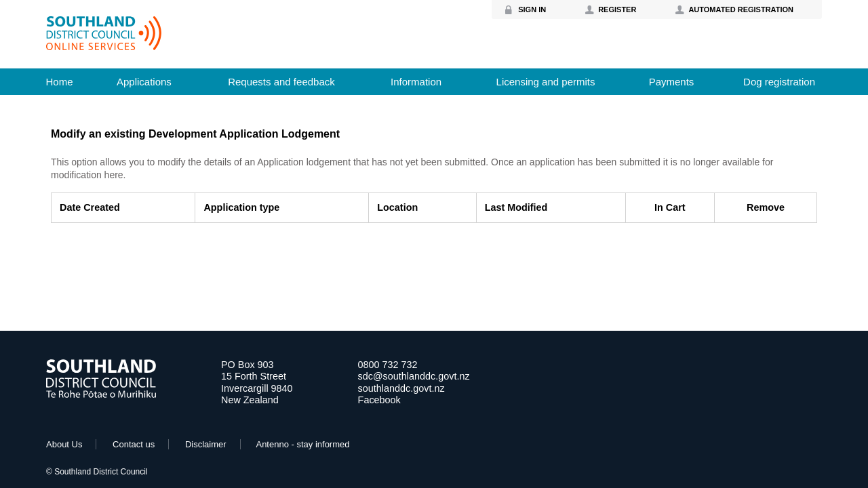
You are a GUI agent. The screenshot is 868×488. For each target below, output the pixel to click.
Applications (144, 82)
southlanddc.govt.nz (401, 388)
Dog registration (779, 82)
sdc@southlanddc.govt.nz (414, 376)
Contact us (134, 444)
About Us (64, 444)
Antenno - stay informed (302, 444)
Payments (672, 82)
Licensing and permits (546, 82)
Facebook (379, 400)
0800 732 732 (388, 365)
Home (59, 82)
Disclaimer (206, 444)
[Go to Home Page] (101, 395)
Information (416, 82)
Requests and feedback (281, 82)
